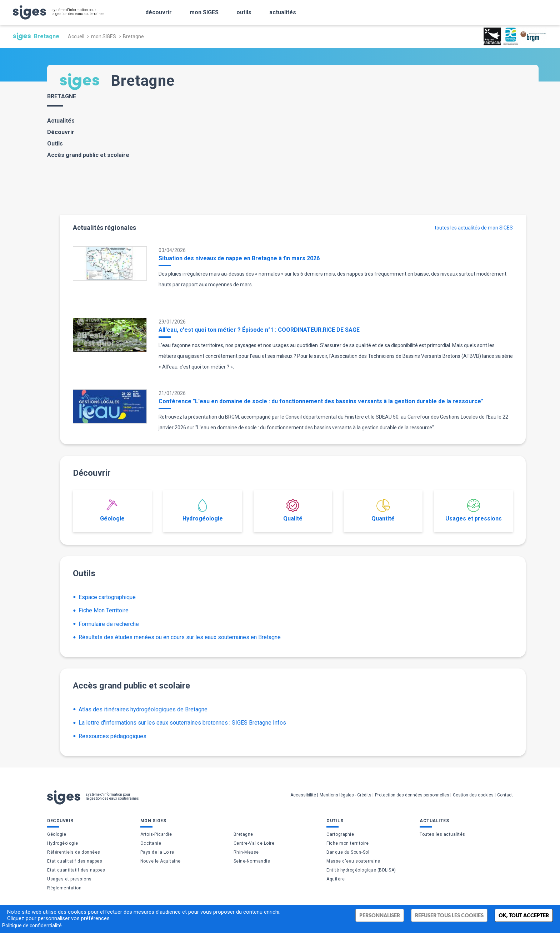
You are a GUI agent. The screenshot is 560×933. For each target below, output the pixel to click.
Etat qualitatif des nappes (75, 861)
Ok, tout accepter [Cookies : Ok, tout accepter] (524, 915)
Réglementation (64, 888)
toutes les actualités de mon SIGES (474, 228)
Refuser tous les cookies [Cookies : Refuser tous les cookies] (449, 915)
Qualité (293, 510)
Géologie (112, 510)
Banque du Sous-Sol (348, 852)
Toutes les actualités (442, 834)
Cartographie (340, 834)
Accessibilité (303, 795)
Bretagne (243, 834)
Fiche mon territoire (347, 843)
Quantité (383, 510)
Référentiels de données (74, 852)
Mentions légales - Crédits (346, 795)
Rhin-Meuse (246, 852)
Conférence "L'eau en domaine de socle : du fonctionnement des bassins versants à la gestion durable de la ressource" (321, 401)
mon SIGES (104, 36)
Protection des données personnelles (412, 795)
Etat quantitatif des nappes (76, 870)
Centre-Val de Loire (254, 843)
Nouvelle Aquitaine (161, 861)
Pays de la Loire (157, 852)
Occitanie (151, 843)
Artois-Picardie (156, 834)
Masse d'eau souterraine (353, 861)
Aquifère (336, 879)
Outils (55, 144)
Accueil (76, 36)
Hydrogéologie (203, 510)
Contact (505, 795)
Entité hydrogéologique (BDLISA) (361, 870)
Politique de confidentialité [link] (32, 925)
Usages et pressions (474, 510)
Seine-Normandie (252, 861)
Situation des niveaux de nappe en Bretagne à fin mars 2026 (239, 258)
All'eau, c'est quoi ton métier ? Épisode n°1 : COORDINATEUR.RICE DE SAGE (259, 330)
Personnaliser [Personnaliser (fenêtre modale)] (380, 915)
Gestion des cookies (473, 795)
